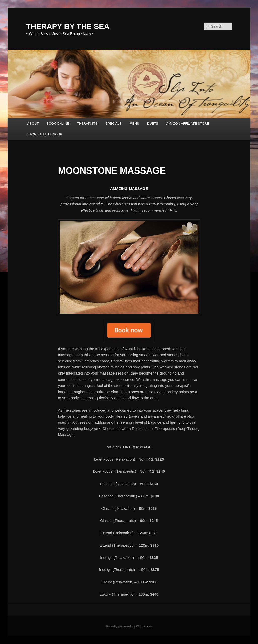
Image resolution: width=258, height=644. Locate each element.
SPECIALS (114, 124)
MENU (134, 124)
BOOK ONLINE (58, 124)
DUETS (153, 124)
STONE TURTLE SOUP (45, 134)
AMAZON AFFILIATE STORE (187, 124)
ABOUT (33, 124)
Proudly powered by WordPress (129, 626)
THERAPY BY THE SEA (68, 26)
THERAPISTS (87, 124)
